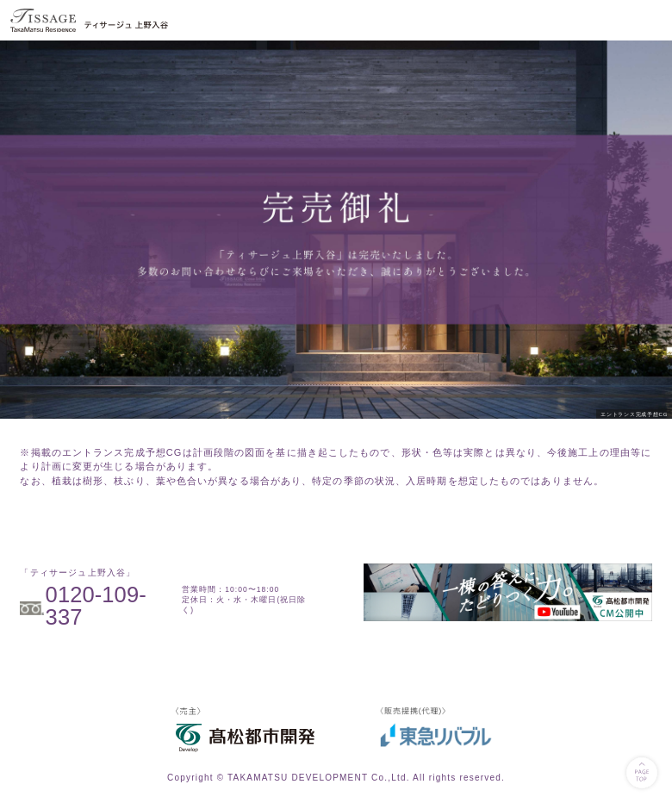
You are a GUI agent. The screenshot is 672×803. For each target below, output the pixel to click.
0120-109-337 (96, 606)
